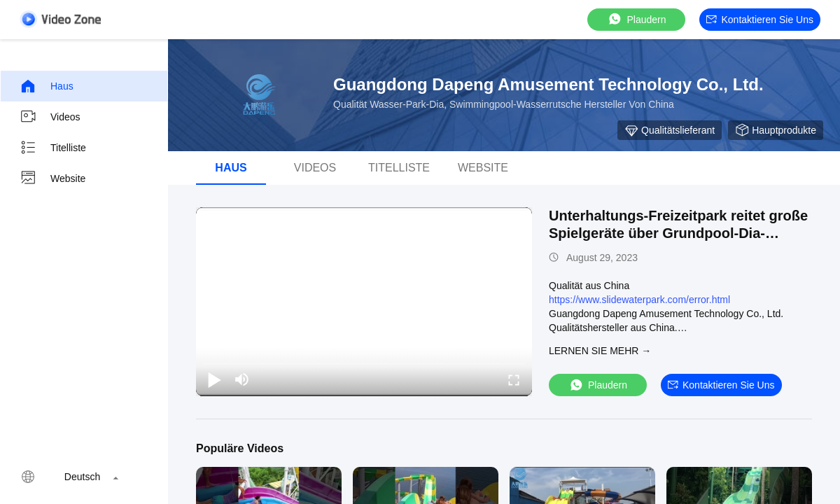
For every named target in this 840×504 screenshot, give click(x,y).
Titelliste (53, 148)
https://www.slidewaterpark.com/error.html (639, 300)
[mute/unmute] (242, 379)
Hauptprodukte (776, 130)
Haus (47, 86)
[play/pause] (214, 379)
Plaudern (636, 19)
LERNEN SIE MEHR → (600, 351)
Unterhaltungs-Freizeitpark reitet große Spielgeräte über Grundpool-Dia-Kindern (678, 233)
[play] (364, 302)
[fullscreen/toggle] (514, 379)
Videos (50, 117)
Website (52, 178)
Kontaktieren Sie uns (760, 20)
